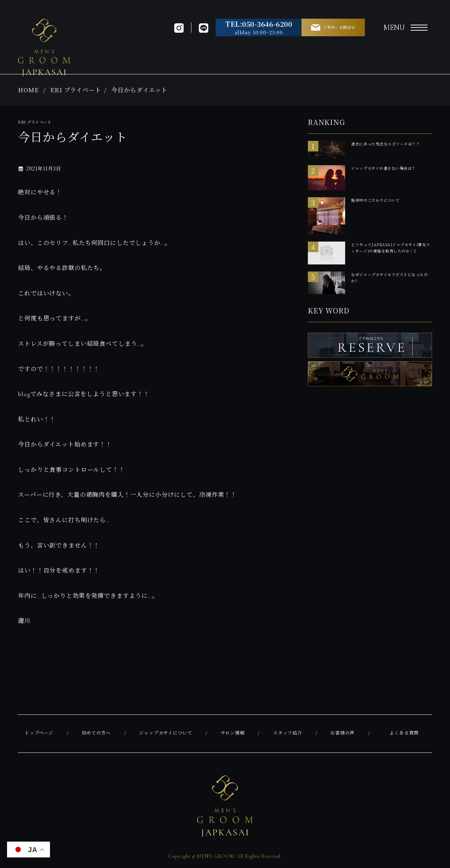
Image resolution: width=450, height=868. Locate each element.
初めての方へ (96, 733)
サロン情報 (233, 733)
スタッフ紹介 (288, 733)
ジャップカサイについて (166, 733)
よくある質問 (404, 733)
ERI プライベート (76, 90)
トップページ (39, 733)
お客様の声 (343, 733)
